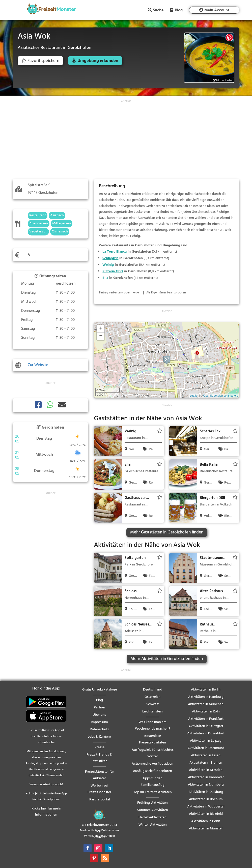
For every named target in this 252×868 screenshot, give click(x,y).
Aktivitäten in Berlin (206, 690)
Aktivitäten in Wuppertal (206, 807)
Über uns (99, 715)
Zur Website (38, 365)
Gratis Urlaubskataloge (100, 690)
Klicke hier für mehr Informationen (46, 812)
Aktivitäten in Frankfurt (206, 719)
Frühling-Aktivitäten (152, 803)
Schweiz (152, 704)
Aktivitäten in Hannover (206, 777)
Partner (100, 708)
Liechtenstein (152, 712)
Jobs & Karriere (99, 737)
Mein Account (217, 10)
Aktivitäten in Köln (206, 712)
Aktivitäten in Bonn (206, 821)
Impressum (99, 722)
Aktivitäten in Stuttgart (206, 726)
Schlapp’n (110, 258)
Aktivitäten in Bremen (206, 763)
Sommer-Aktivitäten (153, 810)
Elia (105, 278)
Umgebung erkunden (98, 61)
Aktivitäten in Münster (206, 829)
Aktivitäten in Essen (206, 755)
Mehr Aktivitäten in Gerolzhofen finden (167, 659)
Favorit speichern (40, 61)
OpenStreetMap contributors (221, 396)
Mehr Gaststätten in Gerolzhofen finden (167, 532)
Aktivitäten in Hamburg (206, 697)
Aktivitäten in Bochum (206, 799)
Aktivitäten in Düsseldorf (206, 734)
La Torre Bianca (115, 252)
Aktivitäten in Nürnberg (206, 785)
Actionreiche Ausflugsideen (152, 764)
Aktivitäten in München (206, 704)
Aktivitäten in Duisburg (206, 792)
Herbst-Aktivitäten (152, 817)
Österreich (152, 697)
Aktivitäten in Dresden (206, 770)
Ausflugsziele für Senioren (152, 771)
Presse (100, 747)
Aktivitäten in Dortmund (206, 748)
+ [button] (101, 329)
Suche (158, 11)
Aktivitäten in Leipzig (206, 741)
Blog (179, 10)
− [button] (101, 336)
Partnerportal (100, 800)
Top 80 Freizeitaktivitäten (153, 792)
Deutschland (153, 690)
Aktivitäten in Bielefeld (206, 814)
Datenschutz (99, 729)
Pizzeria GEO (113, 271)
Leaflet (194, 396)
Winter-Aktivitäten (153, 825)
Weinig (108, 265)
